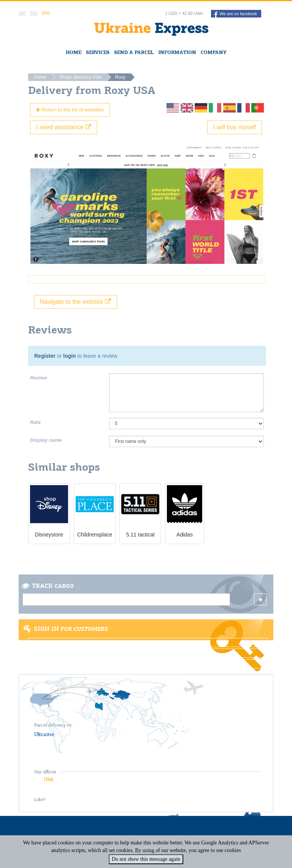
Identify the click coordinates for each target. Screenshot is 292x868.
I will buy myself (235, 127)
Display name (46, 440)
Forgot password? (148, 664)
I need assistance (64, 127)
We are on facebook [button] (236, 14)
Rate (35, 422)
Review (39, 378)
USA (48, 779)
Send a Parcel (134, 52)
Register (45, 356)
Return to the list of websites (70, 110)
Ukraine (44, 734)
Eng (46, 13)
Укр (22, 13)
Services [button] (98, 52)
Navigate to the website (75, 302)
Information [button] (177, 52)
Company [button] (214, 52)
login (69, 356)
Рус (34, 13)
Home (74, 52)
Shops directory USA (80, 77)
